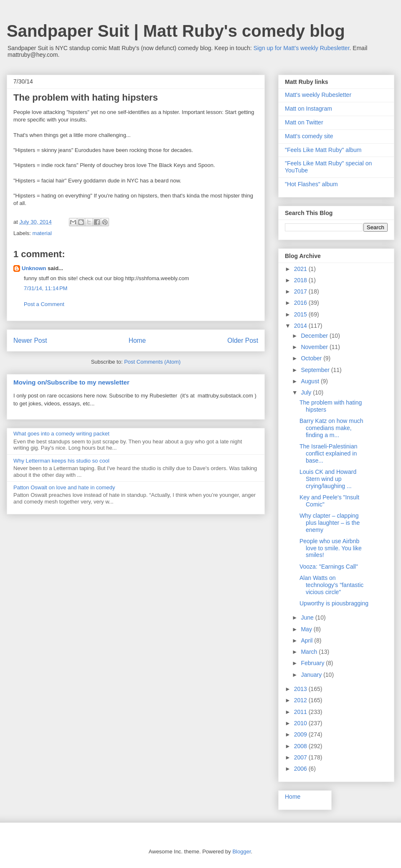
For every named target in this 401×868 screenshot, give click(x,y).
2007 (301, 757)
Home (137, 340)
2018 (301, 280)
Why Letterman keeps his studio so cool (61, 461)
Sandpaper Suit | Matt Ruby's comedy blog (176, 31)
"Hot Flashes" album (311, 184)
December (315, 336)
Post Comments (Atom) (152, 362)
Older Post (243, 340)
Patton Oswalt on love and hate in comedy (64, 487)
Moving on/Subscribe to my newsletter (71, 382)
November (315, 347)
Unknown (34, 268)
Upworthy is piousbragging (334, 603)
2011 (301, 712)
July (307, 392)
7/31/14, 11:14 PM (46, 288)
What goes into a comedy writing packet (61, 434)
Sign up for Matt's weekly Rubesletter (302, 48)
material (42, 233)
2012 (301, 700)
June (308, 617)
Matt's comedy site (309, 136)
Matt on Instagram (308, 109)
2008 (301, 746)
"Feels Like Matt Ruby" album (323, 150)
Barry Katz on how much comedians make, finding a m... (331, 428)
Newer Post (30, 340)
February (313, 663)
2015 (301, 314)
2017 (301, 291)
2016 (301, 303)
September (316, 370)
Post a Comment (44, 304)
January (312, 675)
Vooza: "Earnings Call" (329, 567)
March (310, 652)
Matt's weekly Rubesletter (318, 95)
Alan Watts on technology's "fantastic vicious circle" (331, 585)
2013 (301, 689)
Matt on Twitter (304, 122)
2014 (301, 326)
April (307, 640)
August (311, 381)
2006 (301, 769)
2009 (301, 734)
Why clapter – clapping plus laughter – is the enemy (330, 523)
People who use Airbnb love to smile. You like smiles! (331, 548)
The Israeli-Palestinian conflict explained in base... (329, 453)
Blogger (241, 852)
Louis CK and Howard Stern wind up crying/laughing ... (328, 479)
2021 (301, 269)
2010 (301, 723)
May (307, 629)
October (312, 358)
